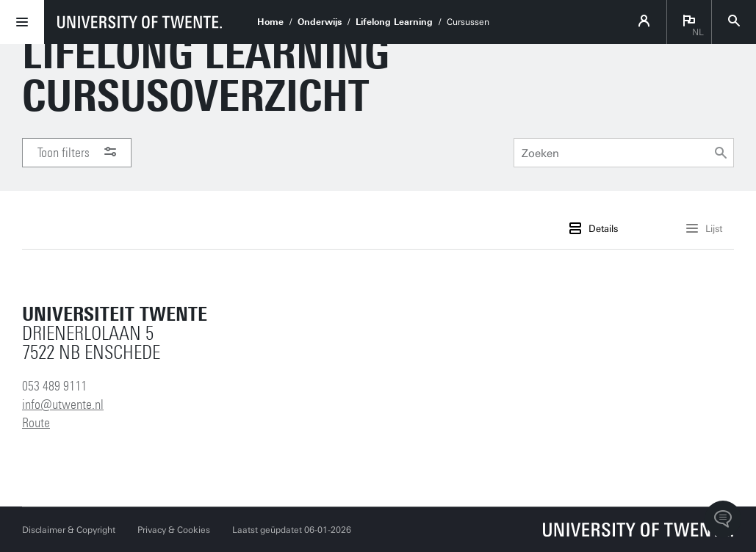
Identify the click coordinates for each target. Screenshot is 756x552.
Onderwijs (320, 22)
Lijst (704, 228)
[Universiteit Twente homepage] (638, 530)
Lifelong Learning (394, 22)
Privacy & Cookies (174, 530)
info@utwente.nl (63, 404)
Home (270, 22)
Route (36, 423)
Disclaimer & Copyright (69, 530)
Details (594, 228)
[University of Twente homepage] (140, 22)
